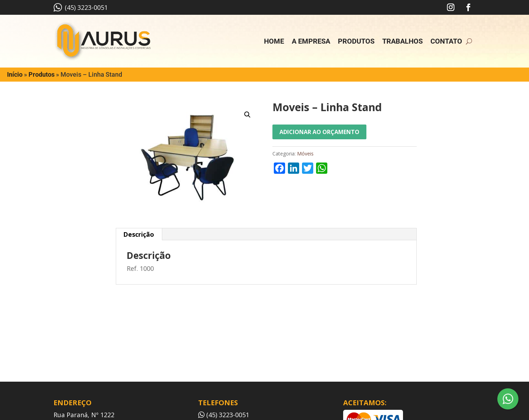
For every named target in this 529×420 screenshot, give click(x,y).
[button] (247, 115)
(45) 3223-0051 (81, 7)
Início (15, 74)
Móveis (305, 154)
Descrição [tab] (139, 234)
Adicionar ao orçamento (319, 132)
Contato (446, 41)
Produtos (356, 41)
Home (274, 41)
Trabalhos (402, 41)
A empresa (311, 41)
